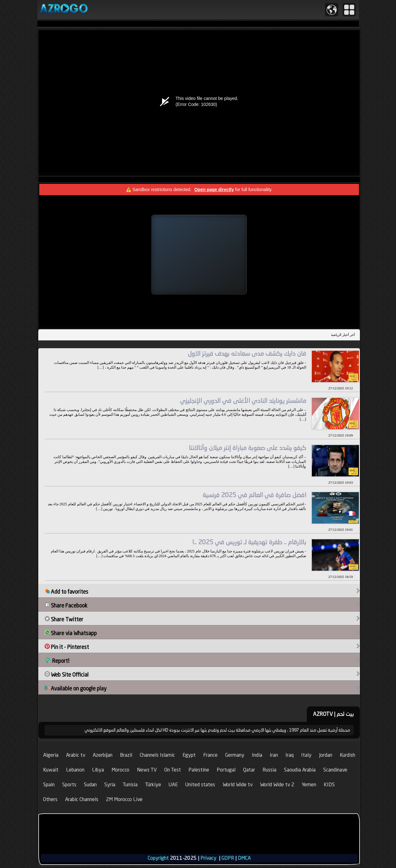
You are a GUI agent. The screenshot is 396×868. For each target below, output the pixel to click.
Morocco (120, 770)
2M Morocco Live (124, 799)
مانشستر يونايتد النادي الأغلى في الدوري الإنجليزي (243, 401)
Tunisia (130, 785)
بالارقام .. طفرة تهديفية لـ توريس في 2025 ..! (249, 542)
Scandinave (335, 770)
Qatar (249, 770)
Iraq (290, 755)
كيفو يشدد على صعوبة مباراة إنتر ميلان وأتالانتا (247, 448)
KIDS (329, 785)
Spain (49, 785)
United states (200, 785)
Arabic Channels (82, 799)
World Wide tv (238, 785)
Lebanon (75, 770)
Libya (98, 770)
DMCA (244, 858)
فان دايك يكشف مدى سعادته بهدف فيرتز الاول (247, 353)
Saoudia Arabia (300, 770)
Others (50, 799)
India (257, 755)
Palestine (199, 770)
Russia (269, 770)
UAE (173, 785)
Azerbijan (103, 755)
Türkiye (153, 785)
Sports (69, 785)
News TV (147, 770)
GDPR (228, 858)
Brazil (126, 755)
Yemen (309, 785)
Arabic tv (76, 755)
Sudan (90, 785)
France (210, 755)
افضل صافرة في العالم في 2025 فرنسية (254, 495)
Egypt (189, 755)
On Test (173, 770)
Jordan (326, 755)
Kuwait (51, 770)
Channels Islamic (157, 755)
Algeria (51, 755)
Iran (274, 755)
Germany (235, 755)
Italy (306, 755)
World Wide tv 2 (277, 785)
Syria (110, 785)
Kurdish (347, 755)
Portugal (226, 770)
